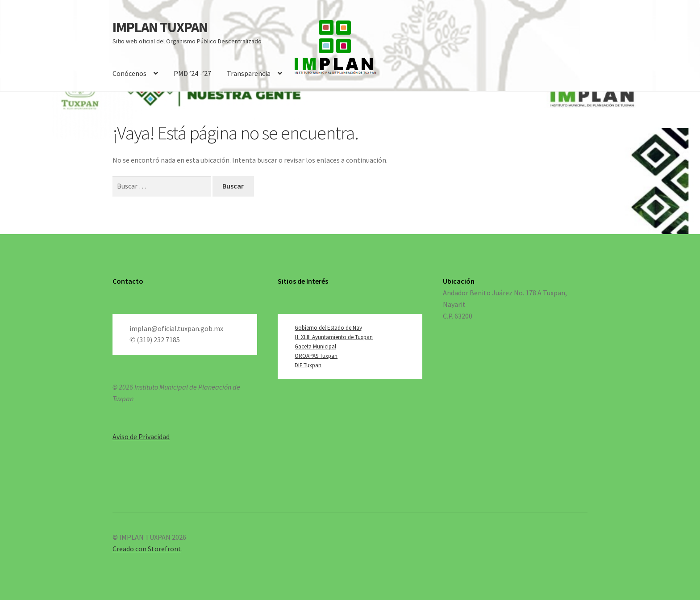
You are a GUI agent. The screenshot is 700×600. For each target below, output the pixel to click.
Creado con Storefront (147, 549)
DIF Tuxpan (308, 365)
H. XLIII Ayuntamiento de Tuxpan (334, 337)
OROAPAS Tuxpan (316, 356)
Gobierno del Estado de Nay (328, 328)
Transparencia (249, 73)
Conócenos (129, 73)
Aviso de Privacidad (141, 436)
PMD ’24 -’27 (192, 73)
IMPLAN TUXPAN (160, 27)
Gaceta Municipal (315, 346)
